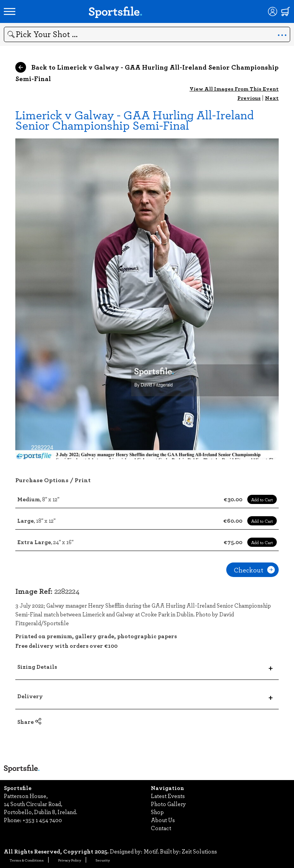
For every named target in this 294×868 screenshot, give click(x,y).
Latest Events (168, 796)
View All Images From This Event (234, 89)
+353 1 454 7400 (42, 820)
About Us (163, 820)
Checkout (254, 570)
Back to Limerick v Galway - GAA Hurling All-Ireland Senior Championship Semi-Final (147, 73)
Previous (249, 98)
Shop (157, 812)
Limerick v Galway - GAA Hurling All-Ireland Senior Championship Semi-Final (135, 120)
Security (103, 860)
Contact (161, 828)
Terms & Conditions (27, 860)
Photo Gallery (168, 804)
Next (272, 98)
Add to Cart (262, 499)
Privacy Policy (70, 860)
